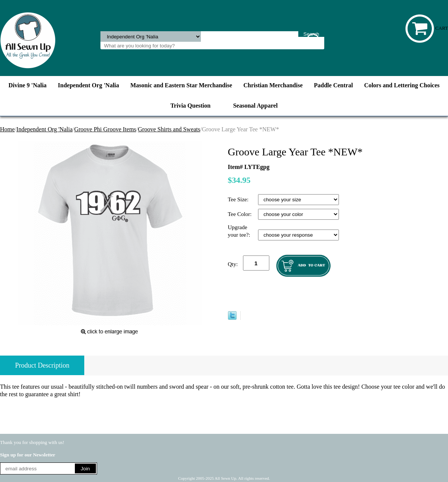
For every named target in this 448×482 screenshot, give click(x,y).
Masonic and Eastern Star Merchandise (181, 85)
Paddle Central (334, 85)
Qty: (233, 264)
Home (7, 129)
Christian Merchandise (273, 85)
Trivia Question (191, 106)
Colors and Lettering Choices (402, 85)
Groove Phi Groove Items (105, 129)
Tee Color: (241, 214)
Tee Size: (239, 199)
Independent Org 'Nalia (89, 85)
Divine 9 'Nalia (27, 85)
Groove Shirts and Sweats (169, 129)
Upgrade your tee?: (240, 231)
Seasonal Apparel (255, 106)
